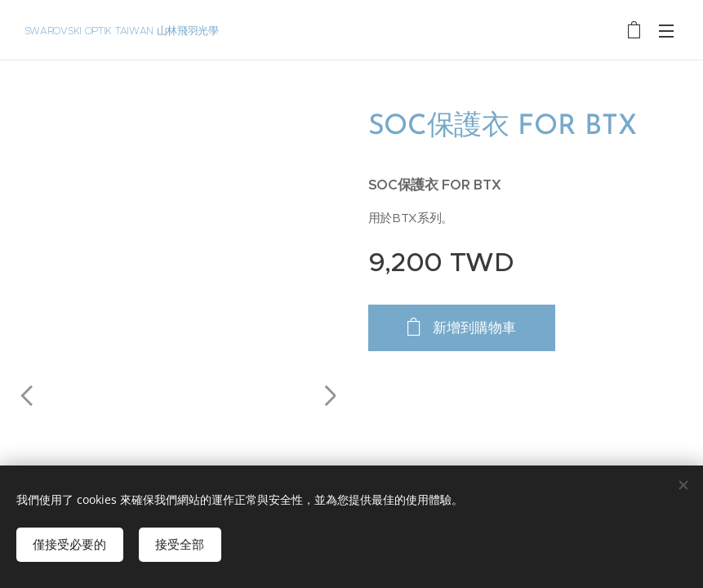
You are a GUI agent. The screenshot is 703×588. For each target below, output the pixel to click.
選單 (666, 31)
